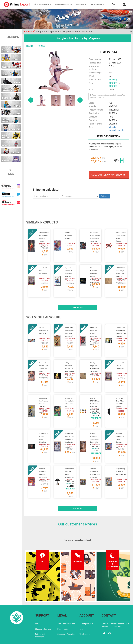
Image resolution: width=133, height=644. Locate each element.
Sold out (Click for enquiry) (109, 175)
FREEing (113, 80)
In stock (81, 4)
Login (82, 618)
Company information (66, 623)
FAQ (37, 613)
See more (78, 304)
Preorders (97, 4)
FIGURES (30, 46)
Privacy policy (63, 618)
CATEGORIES (42, 4)
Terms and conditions (66, 613)
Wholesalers (84, 623)
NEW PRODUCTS (64, 4)
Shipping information (44, 618)
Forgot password (86, 613)
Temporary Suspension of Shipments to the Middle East (58, 32)
